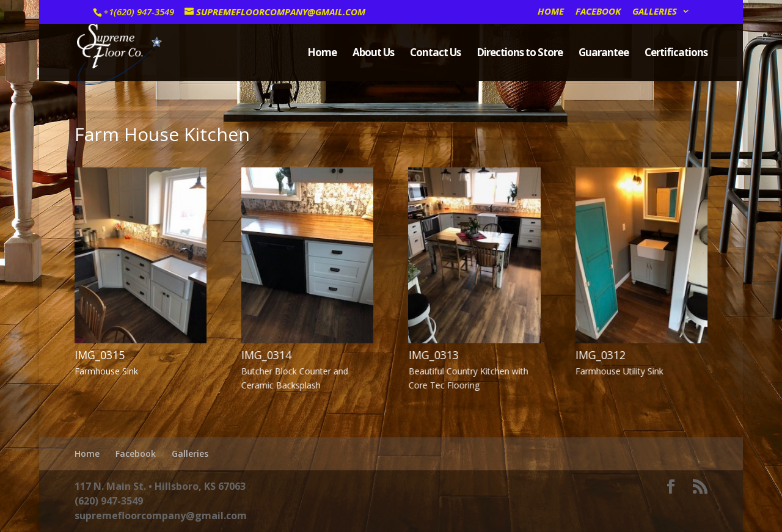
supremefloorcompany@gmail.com (161, 516)
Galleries (655, 12)
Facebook (598, 12)
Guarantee (604, 54)
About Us (373, 54)
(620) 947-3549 (109, 501)
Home (551, 12)
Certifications (676, 54)
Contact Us (435, 54)
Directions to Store (520, 54)
